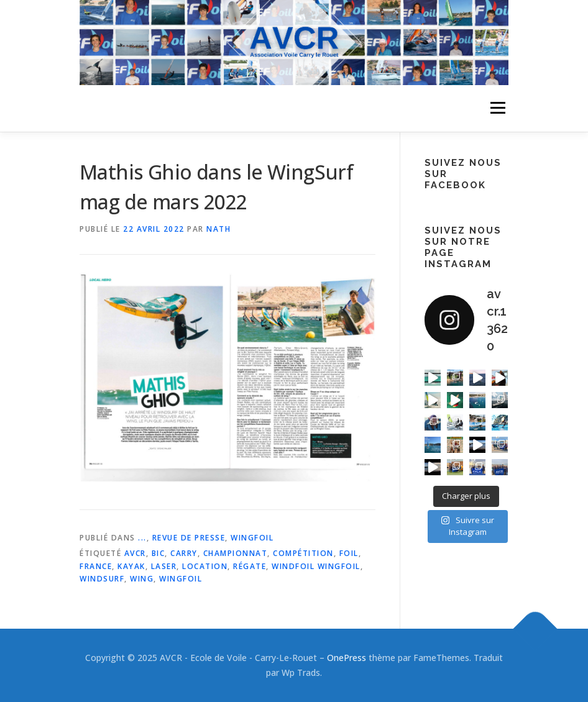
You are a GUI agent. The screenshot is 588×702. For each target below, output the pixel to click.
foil (349, 553)
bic (158, 553)
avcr (135, 553)
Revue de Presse (189, 538)
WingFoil (252, 538)
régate (250, 566)
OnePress (347, 658)
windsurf (102, 579)
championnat (236, 553)
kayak (131, 566)
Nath (218, 229)
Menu (498, 108)
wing (142, 579)
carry (184, 553)
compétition (303, 553)
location (205, 566)
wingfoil (181, 579)
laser (164, 566)
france (96, 566)
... (142, 538)
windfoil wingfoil (316, 566)
